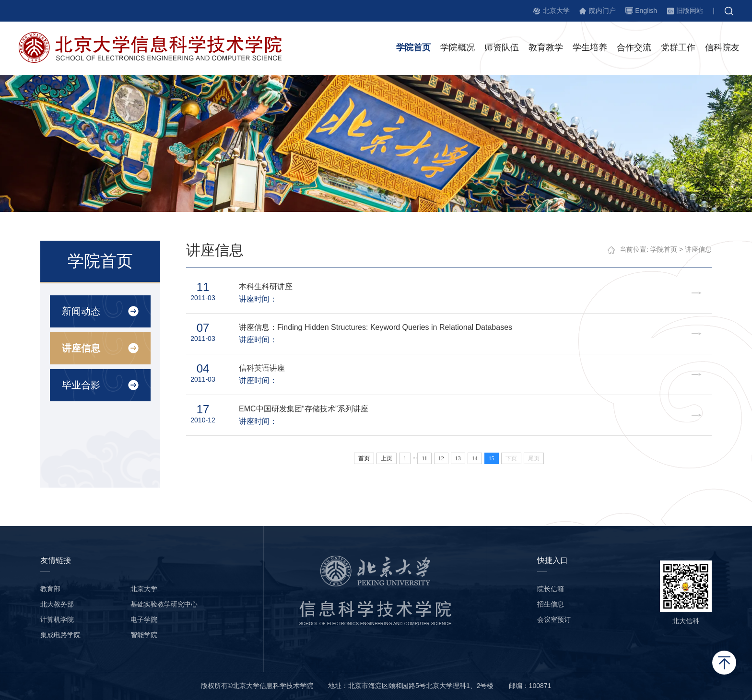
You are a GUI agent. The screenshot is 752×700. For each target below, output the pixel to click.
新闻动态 (81, 311)
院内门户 (602, 11)
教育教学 (546, 47)
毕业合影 (81, 385)
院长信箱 (551, 589)
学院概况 (458, 47)
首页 (364, 458)
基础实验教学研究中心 (164, 604)
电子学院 (144, 619)
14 (475, 458)
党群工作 (678, 47)
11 (424, 458)
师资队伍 (502, 47)
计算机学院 (57, 619)
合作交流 (634, 47)
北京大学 (556, 11)
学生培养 (590, 47)
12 (441, 458)
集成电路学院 (60, 635)
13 (458, 458)
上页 (387, 458)
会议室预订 (554, 619)
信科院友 (722, 47)
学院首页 (413, 47)
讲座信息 (81, 348)
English (646, 11)
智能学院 (144, 635)
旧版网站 (690, 11)
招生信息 (551, 604)
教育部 (50, 589)
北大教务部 (57, 604)
